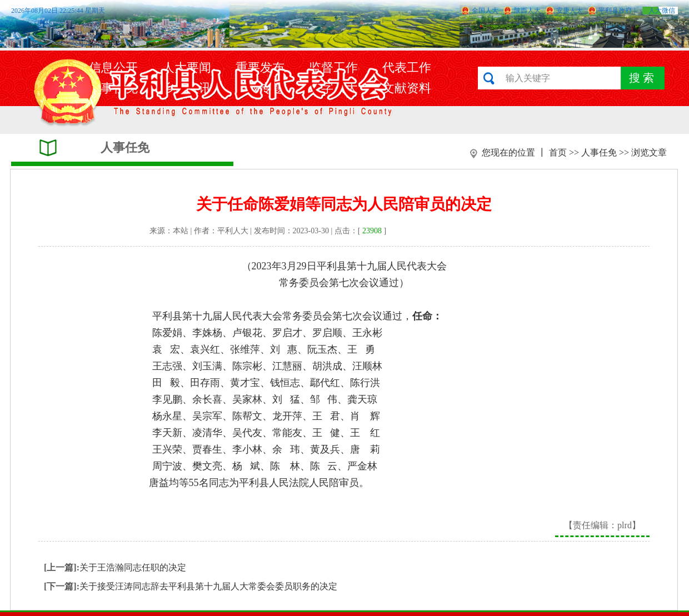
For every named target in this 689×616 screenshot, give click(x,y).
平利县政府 (615, 11)
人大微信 (662, 11)
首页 (558, 152)
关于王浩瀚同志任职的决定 (133, 567)
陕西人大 (527, 11)
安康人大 (570, 11)
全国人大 (485, 11)
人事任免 (599, 152)
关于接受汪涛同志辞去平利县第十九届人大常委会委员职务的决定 (208, 586)
